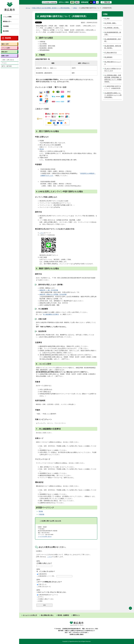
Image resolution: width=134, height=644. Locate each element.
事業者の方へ (7, 22)
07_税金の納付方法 (111, 53)
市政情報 (6, 26)
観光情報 (6, 31)
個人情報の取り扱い (47, 615)
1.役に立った (42, 584)
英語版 (41, 511)
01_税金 (107, 18)
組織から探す (5, 56)
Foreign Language (50, 2)
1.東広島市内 (42, 574)
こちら (42, 233)
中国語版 (41, 514)
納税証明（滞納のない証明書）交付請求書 (53, 294)
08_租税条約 (108, 57)
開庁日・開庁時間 (7, 66)
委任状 (42, 149)
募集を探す (5, 52)
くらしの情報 (7, 17)
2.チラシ (40, 597)
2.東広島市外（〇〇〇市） (46, 576)
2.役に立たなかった (44, 586)
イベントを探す (6, 48)
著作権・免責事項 (63, 615)
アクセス (4, 63)
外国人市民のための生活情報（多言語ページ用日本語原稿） (51, 8)
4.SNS (40, 601)
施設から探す (5, 44)
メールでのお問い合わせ (45, 537)
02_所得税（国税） (111, 23)
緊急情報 (8, 38)
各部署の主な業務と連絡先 (77, 634)
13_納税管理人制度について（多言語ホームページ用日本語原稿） (113, 95)
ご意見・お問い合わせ (8, 60)
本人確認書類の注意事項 (51, 314)
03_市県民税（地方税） (112, 28)
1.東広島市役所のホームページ (47, 595)
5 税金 (75, 8)
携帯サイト (76, 615)
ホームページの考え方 (30, 615)
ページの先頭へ (130, 608)
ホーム (28, 8)
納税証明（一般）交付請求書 (49, 290)
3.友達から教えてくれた (45, 599)
